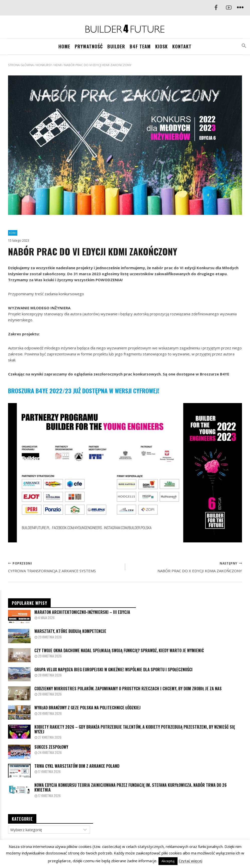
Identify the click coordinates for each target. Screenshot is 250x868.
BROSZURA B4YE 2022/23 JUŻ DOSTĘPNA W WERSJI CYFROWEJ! (84, 391)
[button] (244, 46)
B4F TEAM (140, 46)
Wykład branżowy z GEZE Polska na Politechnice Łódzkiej (88, 708)
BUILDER (116, 46)
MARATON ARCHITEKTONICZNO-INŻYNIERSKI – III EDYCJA (82, 612)
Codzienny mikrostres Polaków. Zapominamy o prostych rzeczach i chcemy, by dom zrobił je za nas (128, 689)
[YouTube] (229, 8)
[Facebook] (216, 8)
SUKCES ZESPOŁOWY (51, 747)
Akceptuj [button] (168, 861)
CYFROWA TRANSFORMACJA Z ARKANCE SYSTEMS (65, 567)
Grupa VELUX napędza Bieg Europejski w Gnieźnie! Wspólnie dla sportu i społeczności (113, 670)
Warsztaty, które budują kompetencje (70, 631)
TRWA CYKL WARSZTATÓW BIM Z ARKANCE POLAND (77, 766)
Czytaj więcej (190, 861)
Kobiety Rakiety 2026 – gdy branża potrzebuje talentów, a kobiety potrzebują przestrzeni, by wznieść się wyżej (135, 729)
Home (64, 46)
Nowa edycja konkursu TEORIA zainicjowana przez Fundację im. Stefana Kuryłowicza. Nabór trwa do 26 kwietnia (131, 788)
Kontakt (182, 46)
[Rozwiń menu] (240, 8)
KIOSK (161, 46)
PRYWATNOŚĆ (89, 46)
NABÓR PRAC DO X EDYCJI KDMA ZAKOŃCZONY (186, 567)
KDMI (13, 233)
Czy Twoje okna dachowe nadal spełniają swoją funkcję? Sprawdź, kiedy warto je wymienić (119, 651)
